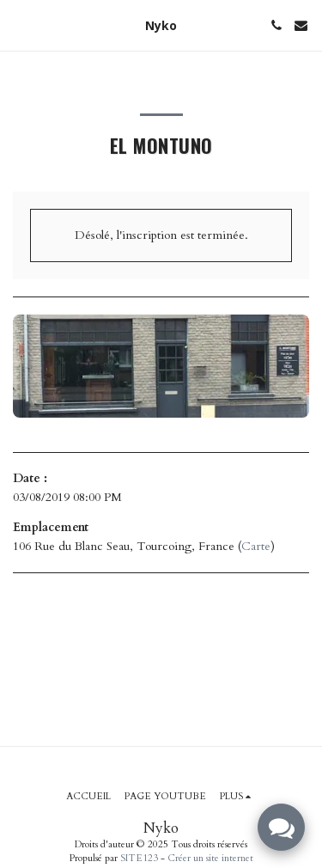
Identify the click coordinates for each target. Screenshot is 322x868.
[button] (19, 24)
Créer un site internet (210, 858)
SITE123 (139, 858)
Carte (256, 546)
